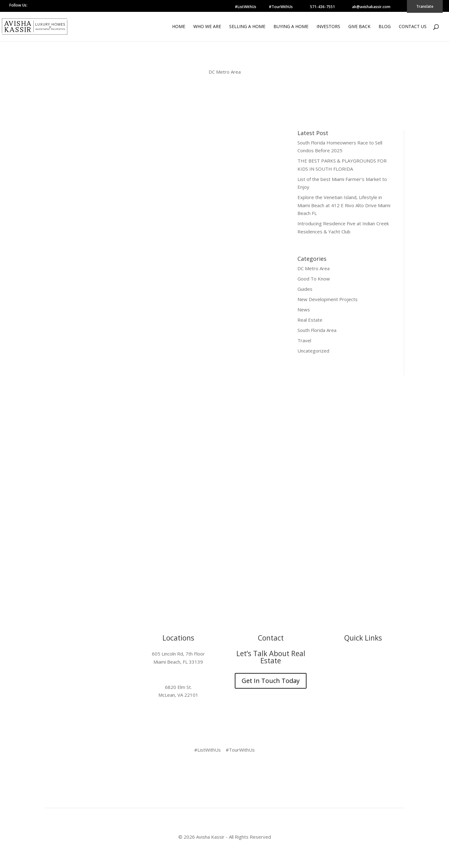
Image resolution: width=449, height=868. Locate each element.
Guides (305, 289)
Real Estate (310, 320)
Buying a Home (291, 27)
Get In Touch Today (271, 681)
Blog (385, 27)
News (304, 310)
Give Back (359, 27)
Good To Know (314, 279)
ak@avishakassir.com (371, 7)
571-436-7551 (322, 7)
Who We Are (207, 27)
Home (179, 27)
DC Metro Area (314, 268)
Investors (328, 27)
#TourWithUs (281, 7)
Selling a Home (247, 27)
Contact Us (413, 27)
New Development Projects (328, 299)
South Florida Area (317, 330)
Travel (304, 340)
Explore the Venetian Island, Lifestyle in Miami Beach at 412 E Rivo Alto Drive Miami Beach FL (344, 205)
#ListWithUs (246, 7)
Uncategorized (313, 351)
